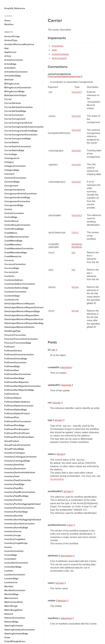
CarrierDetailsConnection (18, 147)
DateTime (66, 368)
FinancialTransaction (15, 335)
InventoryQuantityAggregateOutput (23, 520)
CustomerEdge (12, 296)
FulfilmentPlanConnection (18, 421)
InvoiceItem (10, 559)
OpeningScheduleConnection (20, 630)
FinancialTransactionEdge (18, 343)
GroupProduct (12, 441)
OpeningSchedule (14, 626)
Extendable (58, 46)
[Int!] (75, 233)
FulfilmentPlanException (17, 429)
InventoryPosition (13, 500)
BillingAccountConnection (18, 88)
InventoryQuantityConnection (20, 524)
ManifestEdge (11, 594)
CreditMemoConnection (17, 237)
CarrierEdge (11, 154)
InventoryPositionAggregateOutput (22, 504)
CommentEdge (12, 182)
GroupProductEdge (14, 449)
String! (57, 403)
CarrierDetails (12, 142)
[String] (76, 116)
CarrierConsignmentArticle (18, 123)
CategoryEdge (12, 170)
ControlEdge (11, 217)
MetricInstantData (14, 602)
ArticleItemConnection (16, 72)
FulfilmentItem (12, 370)
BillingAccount (12, 84)
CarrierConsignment (15, 119)
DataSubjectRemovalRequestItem (22, 315)
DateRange (77, 244)
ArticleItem (10, 68)
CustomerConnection (15, 292)
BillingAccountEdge (14, 91)
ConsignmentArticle (15, 190)
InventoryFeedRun (14, 488)
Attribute (9, 80)
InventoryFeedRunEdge (16, 496)
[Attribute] (67, 556)
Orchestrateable (60, 54)
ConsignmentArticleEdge (17, 198)
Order (7, 637)
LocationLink (11, 582)
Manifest (9, 586)
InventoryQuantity (14, 516)
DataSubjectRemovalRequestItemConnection (28, 319)
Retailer (62, 601)
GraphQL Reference (15, 8)
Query (8, 21)
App (6, 48)
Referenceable (59, 58)
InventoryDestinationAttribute (20, 472)
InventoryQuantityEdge (16, 528)
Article (8, 56)
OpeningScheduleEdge (16, 634)
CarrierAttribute (13, 103)
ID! (54, 350)
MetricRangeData (13, 610)
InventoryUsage (13, 535)
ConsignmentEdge (14, 205)
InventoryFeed (12, 476)
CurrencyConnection (15, 264)
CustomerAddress (14, 280)
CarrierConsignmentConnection (21, 135)
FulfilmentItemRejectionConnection (23, 386)
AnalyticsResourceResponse (19, 44)
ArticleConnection (14, 60)
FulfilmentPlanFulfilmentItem (19, 437)
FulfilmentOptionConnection (19, 406)
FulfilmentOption (13, 398)
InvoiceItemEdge (13, 567)
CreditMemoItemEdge (16, 253)
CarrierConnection (14, 115)
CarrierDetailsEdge (14, 150)
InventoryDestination (15, 469)
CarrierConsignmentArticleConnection (24, 127)
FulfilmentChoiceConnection (19, 355)
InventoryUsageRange (16, 543)
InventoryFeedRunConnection (20, 492)
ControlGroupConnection (17, 225)
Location (9, 571)
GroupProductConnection (18, 445)
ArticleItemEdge (13, 76)
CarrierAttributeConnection (19, 107)
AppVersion (10, 52)
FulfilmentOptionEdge (16, 410)
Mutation (9, 24)
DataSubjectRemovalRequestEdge (22, 311)
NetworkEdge (11, 622)
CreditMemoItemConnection (19, 249)
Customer (9, 276)
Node (54, 50)
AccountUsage (12, 36)
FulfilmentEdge (12, 366)
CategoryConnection (15, 166)
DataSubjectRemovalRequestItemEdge (24, 323)
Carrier (8, 99)
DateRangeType (12, 331)
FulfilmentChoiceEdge (16, 359)
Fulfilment (9, 347)
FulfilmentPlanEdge (14, 425)
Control (8, 209)
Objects (8, 32)
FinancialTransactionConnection (21, 339)
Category (9, 162)
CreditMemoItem (13, 245)
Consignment (11, 186)
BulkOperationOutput (15, 95)
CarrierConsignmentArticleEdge (21, 131)
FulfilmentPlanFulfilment (17, 433)
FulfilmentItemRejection (17, 382)
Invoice (8, 547)
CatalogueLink (12, 158)
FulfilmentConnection (15, 363)
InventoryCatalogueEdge (17, 461)
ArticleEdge (10, 64)
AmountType (11, 40)
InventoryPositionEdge (16, 512)
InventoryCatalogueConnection (20, 457)
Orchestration (57, 479)
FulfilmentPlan (12, 417)
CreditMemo (11, 233)
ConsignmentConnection (17, 201)
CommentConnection (15, 178)
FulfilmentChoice (13, 351)
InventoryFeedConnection (18, 480)
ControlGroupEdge (14, 229)
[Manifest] (66, 618)
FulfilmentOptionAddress (17, 402)
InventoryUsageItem (15, 539)
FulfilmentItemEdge (14, 378)
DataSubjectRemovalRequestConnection (25, 307)
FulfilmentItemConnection (18, 374)
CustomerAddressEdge (16, 288)
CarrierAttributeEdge (15, 111)
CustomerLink (12, 300)
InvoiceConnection (14, 551)
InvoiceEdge (11, 555)
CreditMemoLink (13, 256)
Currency (9, 260)
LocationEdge (11, 579)
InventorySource (13, 531)
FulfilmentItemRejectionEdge (19, 390)
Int (73, 253)
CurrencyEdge (12, 268)
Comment (9, 174)
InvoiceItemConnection (16, 563)
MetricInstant (11, 598)
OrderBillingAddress (15, 641)
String (75, 287)
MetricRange (11, 606)
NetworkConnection (15, 618)
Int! (71, 525)
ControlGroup (11, 221)
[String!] (77, 92)
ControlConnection (14, 213)
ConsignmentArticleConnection (21, 194)
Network (9, 614)
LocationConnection (15, 575)
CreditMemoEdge (13, 241)
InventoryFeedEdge (14, 484)
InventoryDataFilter (14, 465)
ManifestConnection (15, 590)
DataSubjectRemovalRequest (19, 304)
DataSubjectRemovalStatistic (19, 327)
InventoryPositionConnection (19, 508)
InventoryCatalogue (15, 453)
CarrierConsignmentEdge (18, 139)
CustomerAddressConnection (20, 284)
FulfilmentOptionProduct (17, 414)
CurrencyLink (11, 272)
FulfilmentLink (12, 394)
